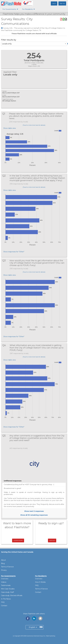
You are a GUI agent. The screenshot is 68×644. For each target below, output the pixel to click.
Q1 (5, 114)
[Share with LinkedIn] (34, 618)
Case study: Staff (7, 592)
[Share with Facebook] (28, 618)
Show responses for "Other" (14, 252)
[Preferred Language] (35, 627)
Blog (3, 563)
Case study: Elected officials (12, 595)
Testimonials (6, 585)
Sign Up (52, 540)
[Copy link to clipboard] (40, 618)
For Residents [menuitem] (27, 9)
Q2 (5, 176)
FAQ (3, 602)
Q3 (5, 261)
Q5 (5, 436)
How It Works (40, 582)
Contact (4, 606)
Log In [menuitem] (54, 3)
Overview (5, 579)
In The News (6, 599)
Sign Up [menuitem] (62, 3)
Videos (4, 582)
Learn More (18, 540)
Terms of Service (7, 567)
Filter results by (34, 43)
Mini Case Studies (8, 589)
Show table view (10, 128)
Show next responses (34, 511)
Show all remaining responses (34, 515)
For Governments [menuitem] (9, 9)
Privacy (4, 570)
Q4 (5, 345)
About (3, 560)
